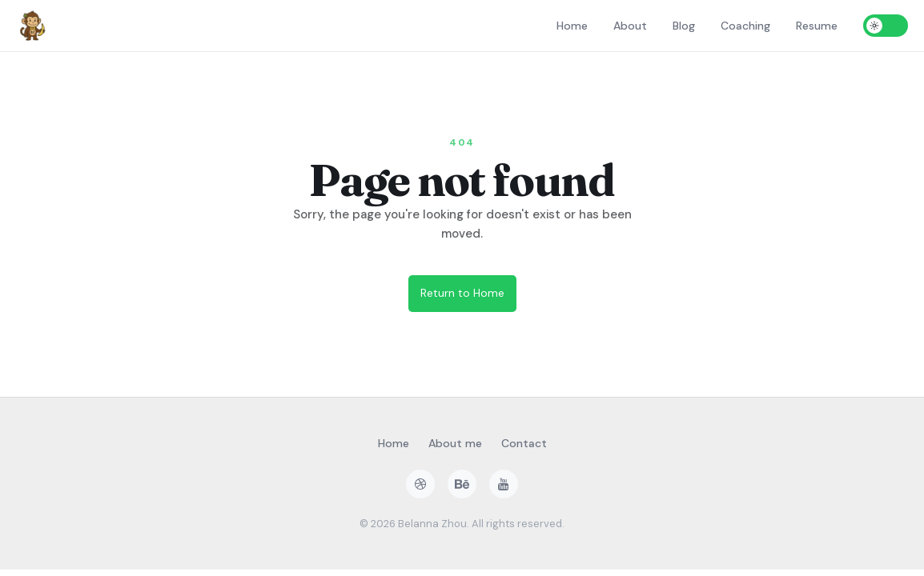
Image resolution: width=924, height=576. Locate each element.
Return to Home (462, 293)
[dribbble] (420, 484)
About (630, 26)
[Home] (32, 26)
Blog (684, 26)
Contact (524, 443)
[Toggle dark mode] (886, 26)
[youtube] (504, 484)
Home (572, 26)
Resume (817, 26)
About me (455, 443)
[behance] (462, 484)
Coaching (745, 26)
